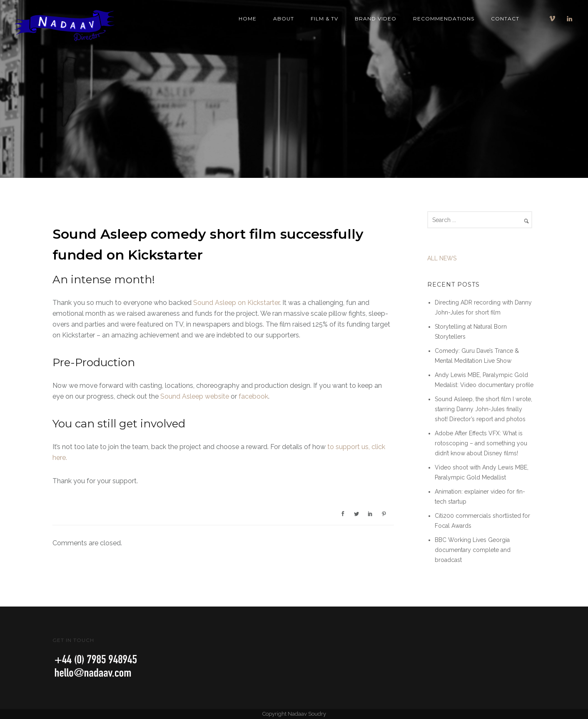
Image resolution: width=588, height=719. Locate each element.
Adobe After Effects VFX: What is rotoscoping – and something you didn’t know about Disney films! (481, 443)
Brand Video (376, 19)
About (284, 19)
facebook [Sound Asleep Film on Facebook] (253, 396)
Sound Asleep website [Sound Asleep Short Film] (195, 396)
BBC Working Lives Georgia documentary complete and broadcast (473, 550)
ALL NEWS (442, 258)
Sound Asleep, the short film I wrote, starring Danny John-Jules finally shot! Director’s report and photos (483, 409)
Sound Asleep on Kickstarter (236, 303)
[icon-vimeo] (554, 19)
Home (248, 19)
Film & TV (324, 19)
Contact (505, 19)
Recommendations (444, 19)
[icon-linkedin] (570, 19)
